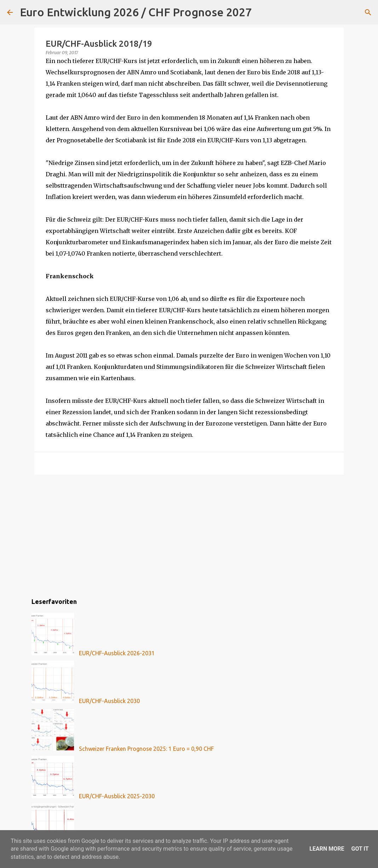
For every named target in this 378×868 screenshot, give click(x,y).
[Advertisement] (189, 535)
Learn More (327, 849)
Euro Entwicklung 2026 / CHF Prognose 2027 (136, 12)
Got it (360, 849)
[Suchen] (262, 12)
